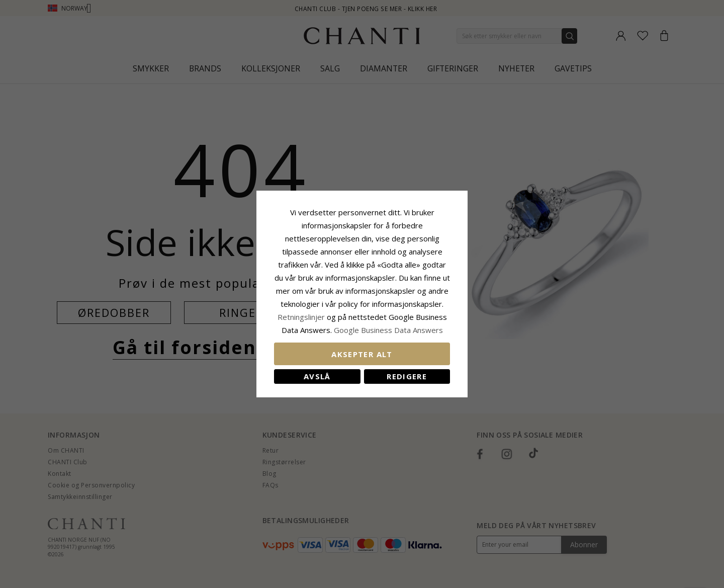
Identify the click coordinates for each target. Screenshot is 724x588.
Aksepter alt (362, 354)
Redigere (407, 376)
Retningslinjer (302, 317)
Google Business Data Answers (388, 330)
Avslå (317, 376)
